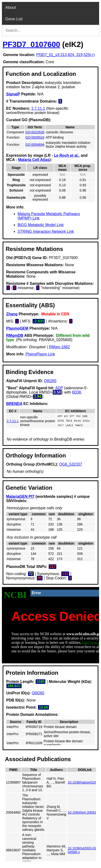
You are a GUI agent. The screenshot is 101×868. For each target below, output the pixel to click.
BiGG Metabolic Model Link (41, 225)
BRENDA (14, 404)
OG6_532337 (71, 464)
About (10, 8)
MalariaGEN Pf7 (20, 496)
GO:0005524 (35, 137)
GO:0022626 (35, 132)
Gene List (14, 19)
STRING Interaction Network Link (46, 231)
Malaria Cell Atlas (34, 160)
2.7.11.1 (38, 108)
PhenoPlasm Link (40, 354)
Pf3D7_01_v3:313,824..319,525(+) (66, 55)
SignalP (13, 94)
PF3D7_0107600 (31, 44)
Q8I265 (50, 381)
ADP (59, 388)
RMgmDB (15, 335)
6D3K (77, 392)
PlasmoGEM (17, 328)
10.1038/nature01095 (84, 782)
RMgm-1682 (59, 347)
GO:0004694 (35, 145)
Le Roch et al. (66, 155)
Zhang (12, 314)
